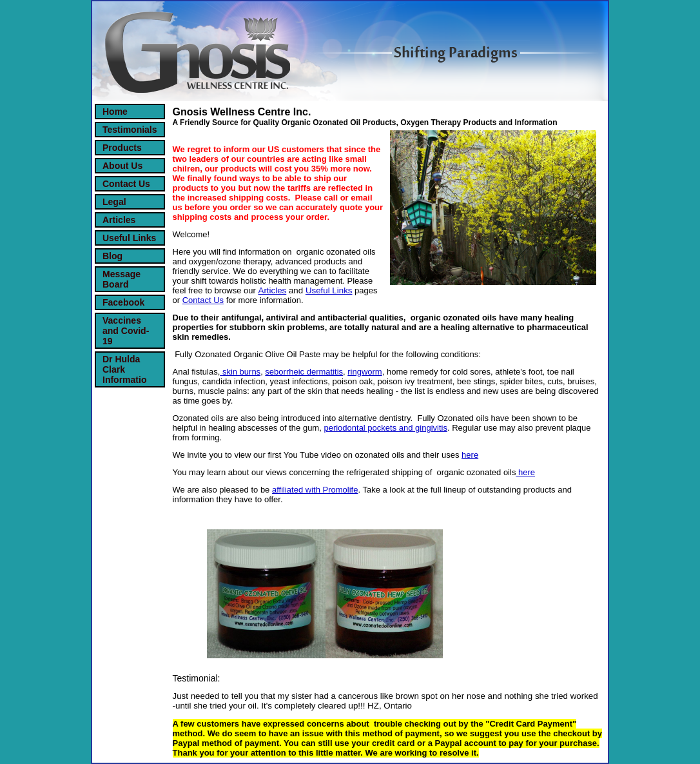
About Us (122, 166)
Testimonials (130, 130)
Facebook (123, 302)
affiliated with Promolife (315, 490)
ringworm (365, 372)
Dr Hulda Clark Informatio (124, 369)
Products (122, 148)
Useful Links (129, 238)
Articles (119, 220)
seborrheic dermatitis (304, 372)
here (470, 455)
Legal (114, 202)
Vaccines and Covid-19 (126, 331)
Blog (112, 256)
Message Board (122, 279)
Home (115, 112)
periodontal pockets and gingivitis (385, 428)
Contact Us (126, 184)
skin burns (241, 372)
